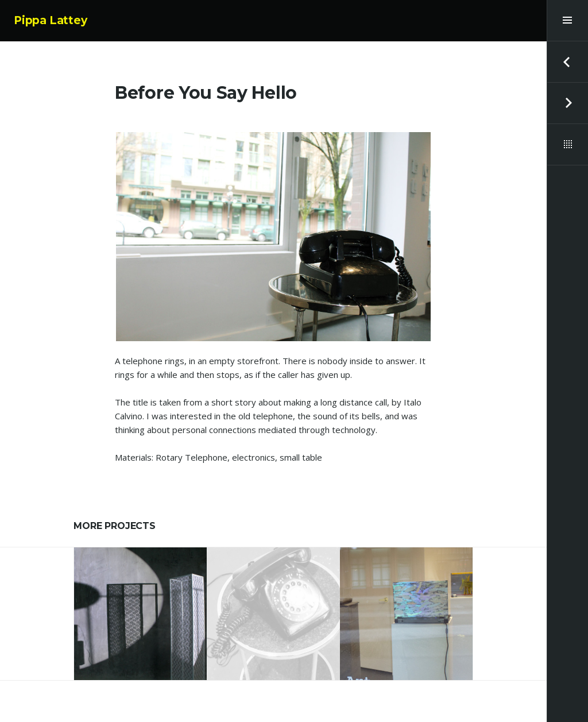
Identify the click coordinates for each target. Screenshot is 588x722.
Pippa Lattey (51, 20)
